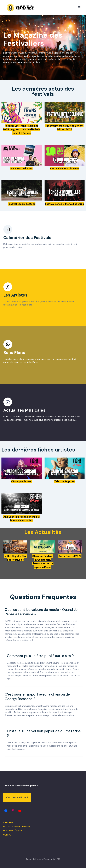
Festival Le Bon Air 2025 (64, 168)
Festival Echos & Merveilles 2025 (65, 204)
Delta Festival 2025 (70, 556)
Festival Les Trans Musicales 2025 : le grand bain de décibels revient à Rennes (21, 129)
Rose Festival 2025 (21, 168)
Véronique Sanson (22, 481)
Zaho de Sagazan (64, 481)
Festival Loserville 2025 (22, 204)
